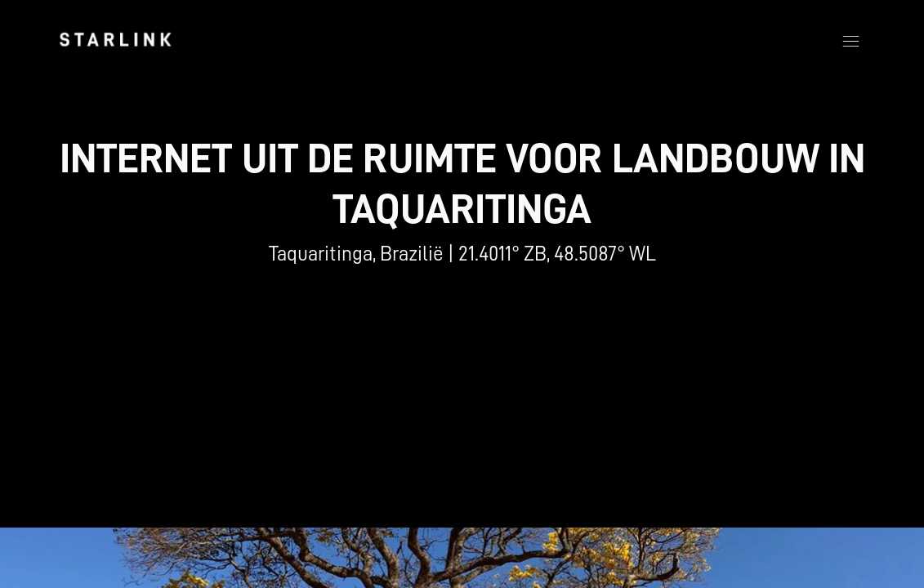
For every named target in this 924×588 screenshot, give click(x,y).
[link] (115, 39)
